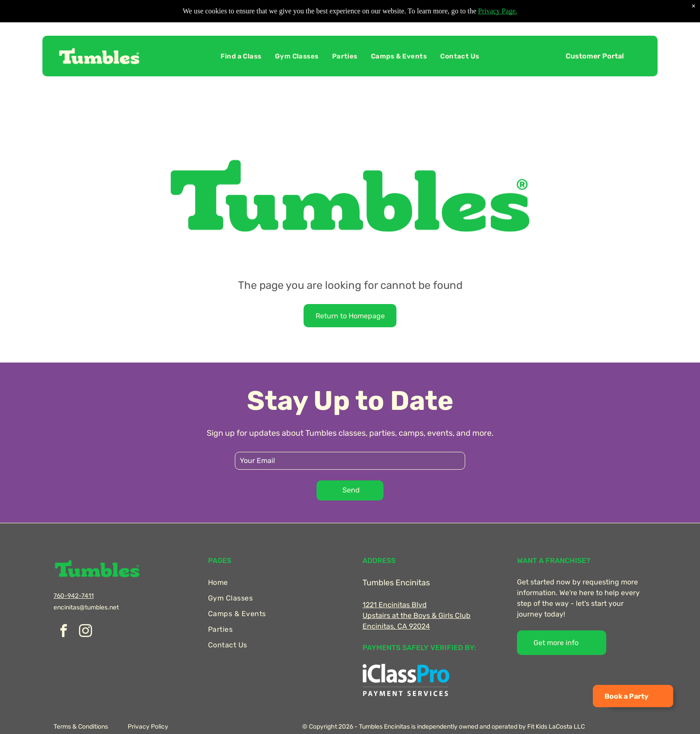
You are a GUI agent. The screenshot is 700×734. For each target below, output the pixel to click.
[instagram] (85, 632)
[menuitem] (241, 56)
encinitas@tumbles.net (86, 607)
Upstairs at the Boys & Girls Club (417, 615)
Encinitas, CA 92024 (396, 626)
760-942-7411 (74, 596)
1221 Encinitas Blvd (395, 605)
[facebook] (63, 632)
